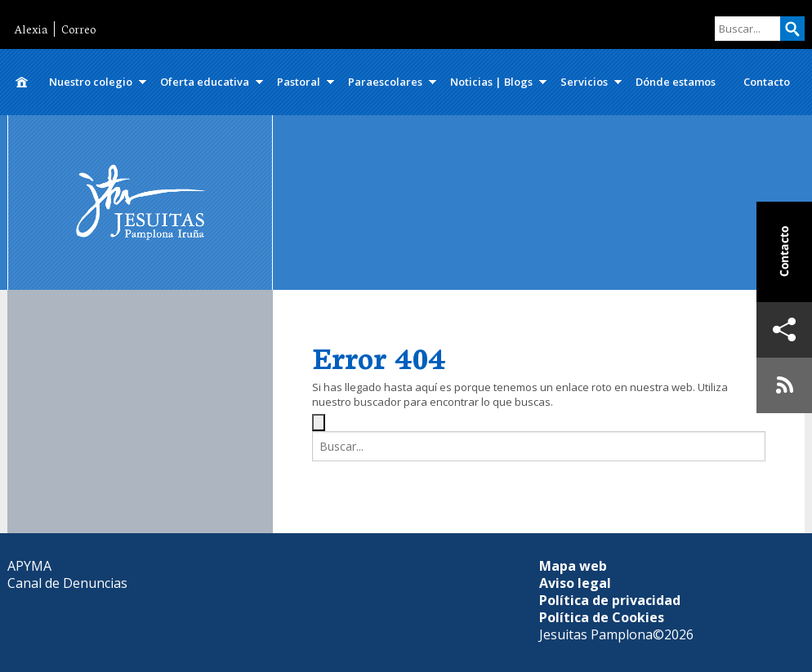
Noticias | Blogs (491, 82)
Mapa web (573, 566)
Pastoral (299, 82)
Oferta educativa (205, 82)
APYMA (29, 566)
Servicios (584, 82)
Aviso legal (575, 583)
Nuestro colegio (91, 82)
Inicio (21, 82)
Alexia (31, 29)
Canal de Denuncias (67, 583)
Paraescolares (385, 82)
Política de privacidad (610, 600)
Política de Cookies (602, 617)
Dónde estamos (676, 82)
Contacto (767, 82)
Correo (78, 29)
